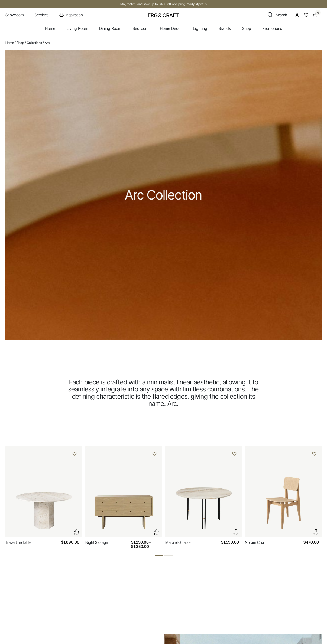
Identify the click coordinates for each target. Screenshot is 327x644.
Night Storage (97, 542)
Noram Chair (255, 542)
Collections (34, 43)
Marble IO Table (178, 542)
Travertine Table (18, 542)
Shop (20, 43)
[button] (159, 555)
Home (10, 43)
